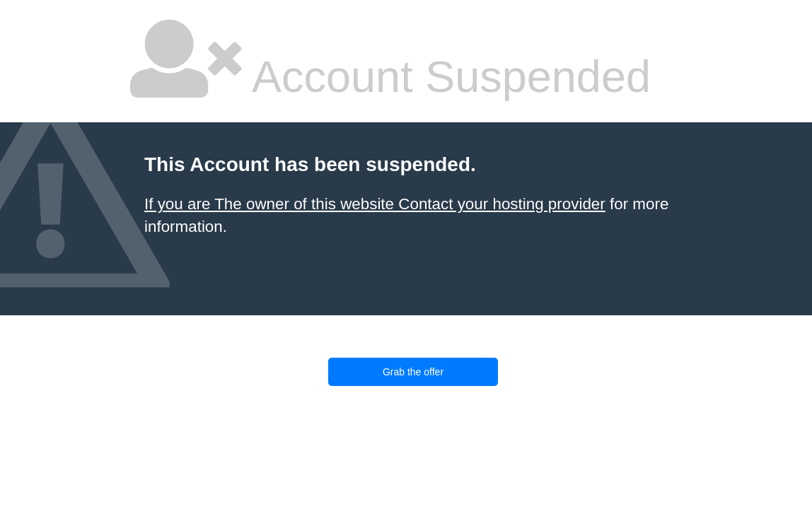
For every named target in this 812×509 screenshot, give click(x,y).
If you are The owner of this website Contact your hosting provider (375, 204)
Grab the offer (413, 372)
